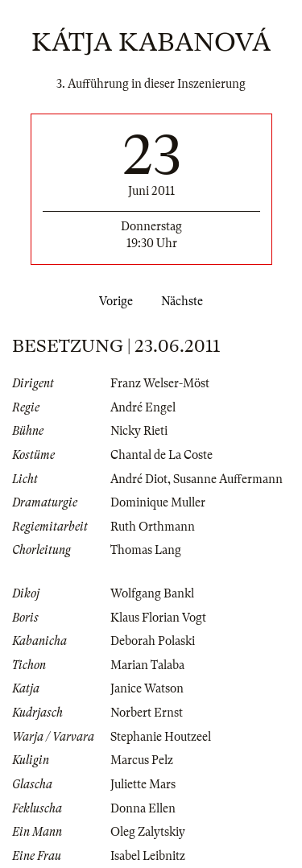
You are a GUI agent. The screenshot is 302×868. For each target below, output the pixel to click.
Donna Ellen (143, 808)
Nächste (185, 301)
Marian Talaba (147, 665)
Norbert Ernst (147, 713)
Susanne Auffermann (228, 479)
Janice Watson (147, 688)
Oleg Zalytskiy (148, 832)
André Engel (143, 407)
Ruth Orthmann (153, 527)
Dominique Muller (158, 502)
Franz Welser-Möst (160, 383)
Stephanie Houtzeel (161, 737)
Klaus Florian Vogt (158, 618)
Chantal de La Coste (161, 455)
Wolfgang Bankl (152, 593)
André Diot (139, 479)
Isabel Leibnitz (148, 856)
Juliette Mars (143, 784)
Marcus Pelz (142, 760)
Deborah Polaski (153, 641)
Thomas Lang (146, 550)
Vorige (113, 301)
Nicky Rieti (139, 431)
